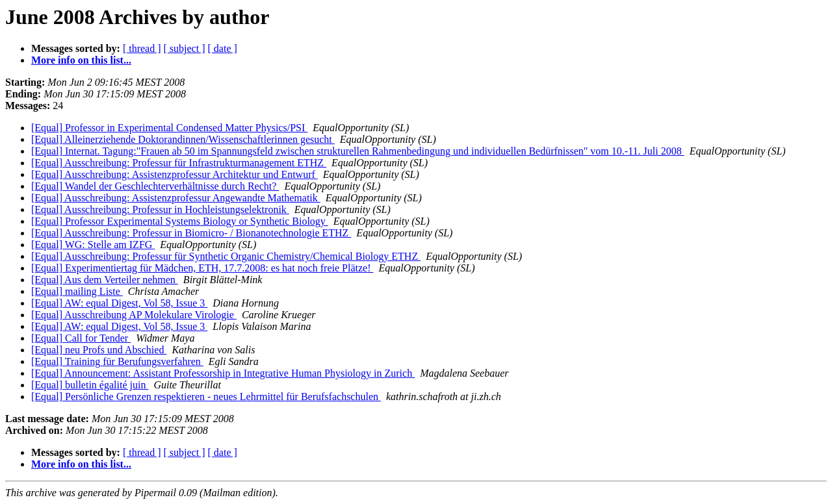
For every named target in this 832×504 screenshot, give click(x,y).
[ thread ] (142, 48)
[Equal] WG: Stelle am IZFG (93, 245)
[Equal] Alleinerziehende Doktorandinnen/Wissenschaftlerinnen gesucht (183, 139)
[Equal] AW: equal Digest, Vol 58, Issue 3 (119, 303)
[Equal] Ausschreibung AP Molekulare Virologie (134, 315)
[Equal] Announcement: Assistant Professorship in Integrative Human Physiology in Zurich (223, 373)
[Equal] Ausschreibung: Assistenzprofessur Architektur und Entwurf (175, 174)
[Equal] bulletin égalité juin (90, 385)
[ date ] (223, 48)
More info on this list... (81, 60)
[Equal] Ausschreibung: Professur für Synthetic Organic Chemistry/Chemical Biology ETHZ (226, 256)
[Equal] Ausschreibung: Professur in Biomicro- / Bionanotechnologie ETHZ (191, 233)
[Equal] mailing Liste (77, 291)
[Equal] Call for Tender (81, 338)
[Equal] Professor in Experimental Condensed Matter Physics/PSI (169, 128)
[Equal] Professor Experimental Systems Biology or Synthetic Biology (180, 221)
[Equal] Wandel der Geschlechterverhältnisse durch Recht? (155, 186)
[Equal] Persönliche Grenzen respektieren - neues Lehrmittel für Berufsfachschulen (206, 397)
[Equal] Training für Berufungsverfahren (117, 361)
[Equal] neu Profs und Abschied (99, 350)
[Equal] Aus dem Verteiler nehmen (105, 280)
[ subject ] (185, 48)
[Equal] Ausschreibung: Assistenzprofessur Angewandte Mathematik (176, 198)
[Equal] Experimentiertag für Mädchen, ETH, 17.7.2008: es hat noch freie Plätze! (202, 268)
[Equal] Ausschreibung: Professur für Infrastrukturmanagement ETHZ (179, 163)
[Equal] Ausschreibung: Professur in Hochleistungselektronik (160, 209)
